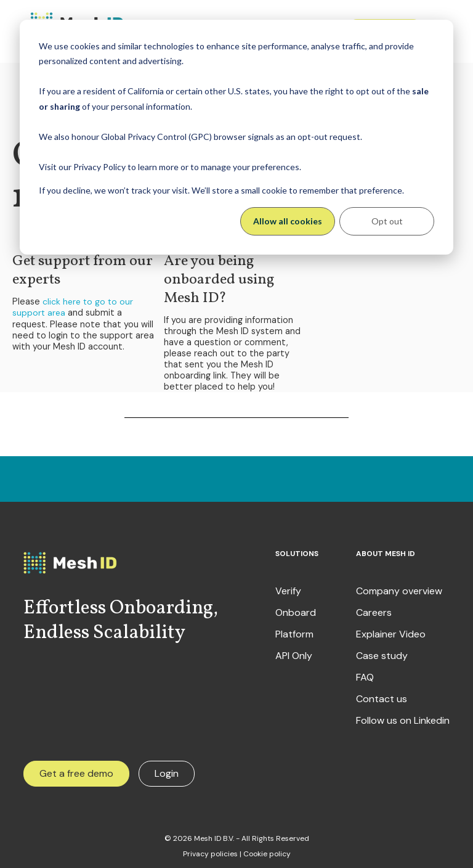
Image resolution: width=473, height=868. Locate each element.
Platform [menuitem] (294, 631)
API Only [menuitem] (294, 653)
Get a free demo (76, 770)
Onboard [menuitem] (296, 610)
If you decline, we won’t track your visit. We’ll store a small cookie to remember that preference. (221, 190)
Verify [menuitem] (288, 588)
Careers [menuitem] (374, 610)
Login (167, 770)
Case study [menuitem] (382, 653)
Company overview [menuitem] (399, 588)
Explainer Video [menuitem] (391, 631)
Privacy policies (210, 851)
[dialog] (236, 137)
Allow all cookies (288, 221)
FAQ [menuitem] (365, 674)
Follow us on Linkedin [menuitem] (403, 718)
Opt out (387, 221)
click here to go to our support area (72, 306)
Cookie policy (267, 851)
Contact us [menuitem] (382, 696)
